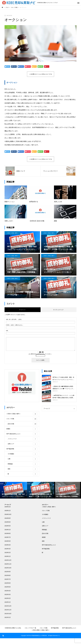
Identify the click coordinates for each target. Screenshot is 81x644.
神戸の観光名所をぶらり (49, 551)
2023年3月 (8, 554)
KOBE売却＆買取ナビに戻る (13, 634)
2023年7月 (8, 543)
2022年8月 (8, 581)
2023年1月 (8, 562)
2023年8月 (8, 539)
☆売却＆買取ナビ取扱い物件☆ (41, 636)
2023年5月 (8, 547)
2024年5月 (8, 532)
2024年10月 (8, 520)
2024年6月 (8, 528)
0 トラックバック (59, 310)
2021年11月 (8, 615)
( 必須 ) (14, 319)
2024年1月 (8, 535)
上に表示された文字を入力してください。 (41, 354)
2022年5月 (8, 593)
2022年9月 (8, 577)
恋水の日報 (45, 539)
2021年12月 (8, 612)
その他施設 (45, 520)
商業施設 (44, 535)
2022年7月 (8, 585)
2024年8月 (8, 524)
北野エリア (45, 532)
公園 (43, 528)
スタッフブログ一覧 (30, 634)
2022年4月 (8, 596)
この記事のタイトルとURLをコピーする (40, 74)
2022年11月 (8, 570)
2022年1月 (8, 608)
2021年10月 (8, 619)
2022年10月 (8, 574)
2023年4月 (8, 551)
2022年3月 (8, 600)
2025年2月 (8, 512)
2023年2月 (8, 558)
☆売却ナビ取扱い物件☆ (12, 233)
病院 (43, 547)
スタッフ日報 (10, 27)
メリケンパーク (46, 524)
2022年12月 (8, 566)
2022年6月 (8, 589)
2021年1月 (8, 623)
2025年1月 (8, 516)
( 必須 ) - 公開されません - (15, 325)
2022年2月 (8, 604)
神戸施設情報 (46, 554)
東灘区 (44, 543)
